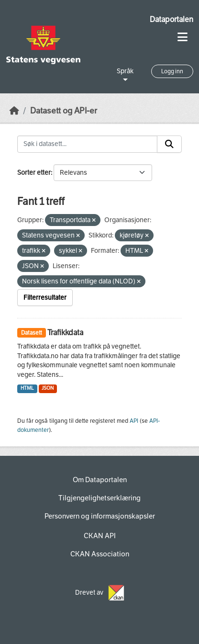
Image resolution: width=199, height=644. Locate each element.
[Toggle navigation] (182, 37)
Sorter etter (34, 173)
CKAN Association (100, 554)
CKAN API (100, 536)
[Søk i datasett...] (87, 144)
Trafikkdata (65, 333)
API (134, 421)
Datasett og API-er (64, 111)
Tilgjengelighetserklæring (99, 498)
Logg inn (172, 71)
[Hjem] (14, 111)
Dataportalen (171, 19)
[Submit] (169, 144)
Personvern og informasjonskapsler (100, 516)
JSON (48, 388)
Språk (125, 71)
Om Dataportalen (100, 480)
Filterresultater (45, 298)
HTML (27, 388)
